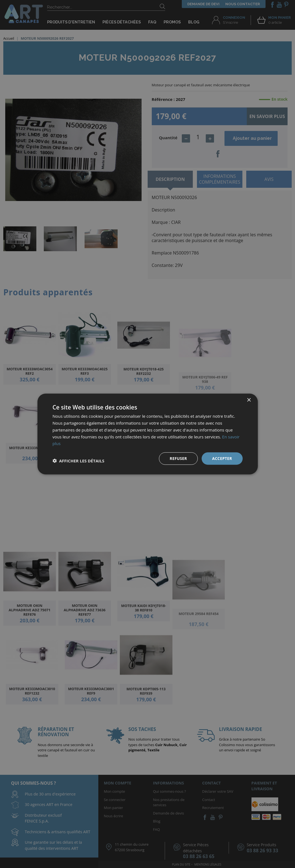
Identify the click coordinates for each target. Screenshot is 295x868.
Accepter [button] (222, 458)
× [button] (249, 400)
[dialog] (147, 434)
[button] (79, 461)
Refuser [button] (178, 458)
